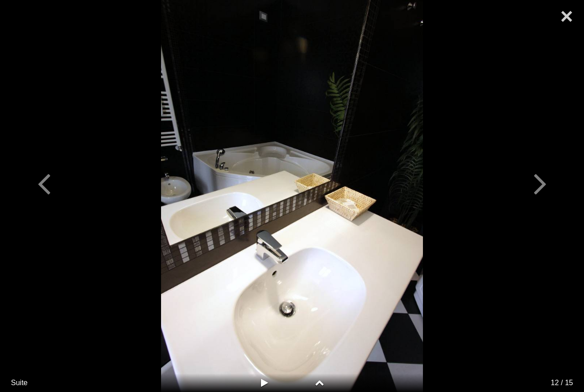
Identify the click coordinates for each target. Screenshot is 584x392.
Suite (19, 383)
